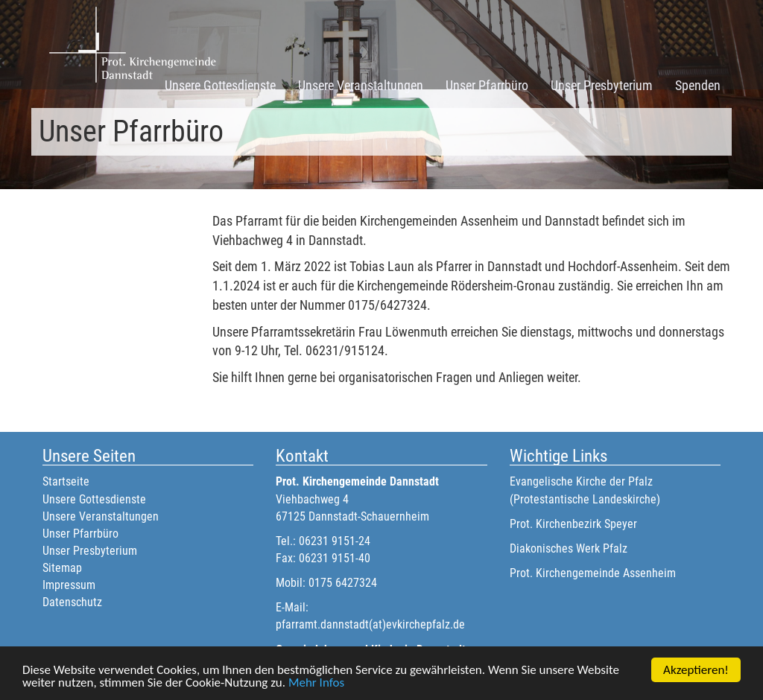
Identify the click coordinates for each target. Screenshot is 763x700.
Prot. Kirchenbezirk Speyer (573, 524)
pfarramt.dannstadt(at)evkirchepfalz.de (370, 624)
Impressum (69, 585)
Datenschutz (72, 602)
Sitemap (62, 568)
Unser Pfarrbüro (487, 85)
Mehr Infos (316, 683)
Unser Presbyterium (602, 85)
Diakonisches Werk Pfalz (569, 548)
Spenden (698, 85)
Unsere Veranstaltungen (361, 85)
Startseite (66, 481)
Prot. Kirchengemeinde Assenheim (593, 573)
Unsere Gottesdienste (220, 85)
